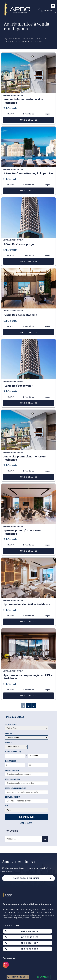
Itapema (20, 95)
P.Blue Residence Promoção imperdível (28, 174)
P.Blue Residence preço (19, 244)
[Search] (45, 839)
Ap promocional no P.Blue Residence (27, 605)
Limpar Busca (26, 823)
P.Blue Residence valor (18, 386)
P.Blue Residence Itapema (20, 315)
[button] (53, 6)
